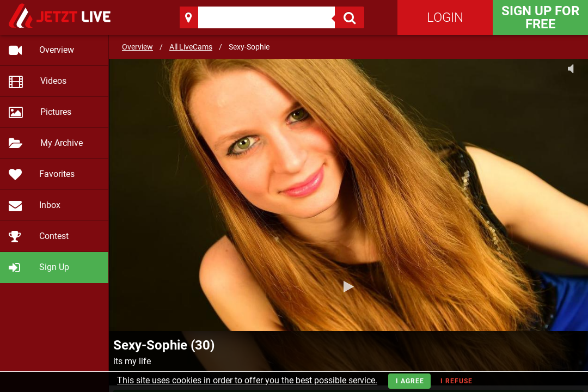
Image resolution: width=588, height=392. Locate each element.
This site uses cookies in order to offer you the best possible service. (247, 380)
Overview (137, 47)
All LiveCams (191, 47)
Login (445, 17)
